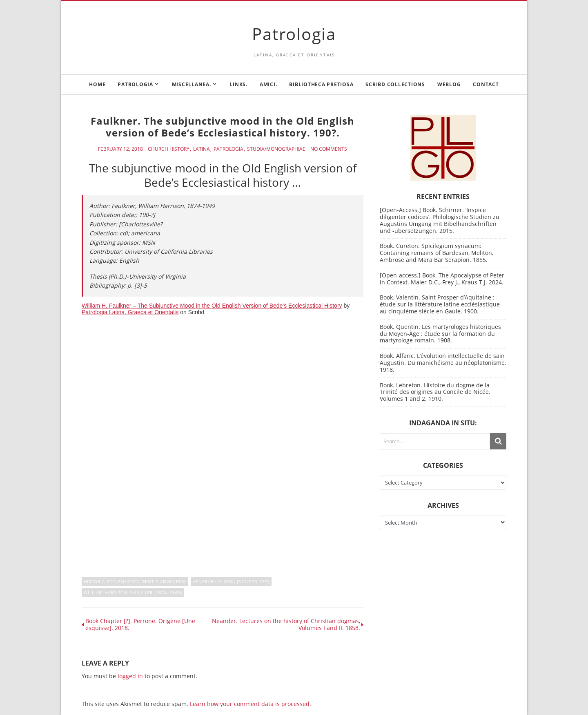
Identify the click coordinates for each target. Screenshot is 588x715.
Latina (202, 149)
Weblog (449, 84)
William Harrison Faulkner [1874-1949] (133, 592)
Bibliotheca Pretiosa (321, 84)
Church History (169, 149)
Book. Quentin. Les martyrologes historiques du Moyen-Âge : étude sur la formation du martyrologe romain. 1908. (440, 334)
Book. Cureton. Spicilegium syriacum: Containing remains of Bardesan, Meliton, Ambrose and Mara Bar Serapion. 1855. (437, 253)
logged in (130, 676)
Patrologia (294, 34)
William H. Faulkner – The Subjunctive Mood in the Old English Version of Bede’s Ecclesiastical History (212, 306)
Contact (486, 84)
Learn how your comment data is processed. (251, 704)
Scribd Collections (395, 84)
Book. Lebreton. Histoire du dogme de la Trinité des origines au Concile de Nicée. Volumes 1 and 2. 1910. (435, 392)
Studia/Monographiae (276, 149)
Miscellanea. (192, 84)
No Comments (329, 149)
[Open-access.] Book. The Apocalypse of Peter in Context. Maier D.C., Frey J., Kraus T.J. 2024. (442, 279)
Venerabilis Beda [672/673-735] (231, 581)
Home (97, 84)
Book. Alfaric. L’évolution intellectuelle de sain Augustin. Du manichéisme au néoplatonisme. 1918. (443, 363)
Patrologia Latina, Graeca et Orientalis (130, 312)
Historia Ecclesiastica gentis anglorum (135, 581)
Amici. (268, 84)
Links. (238, 84)
